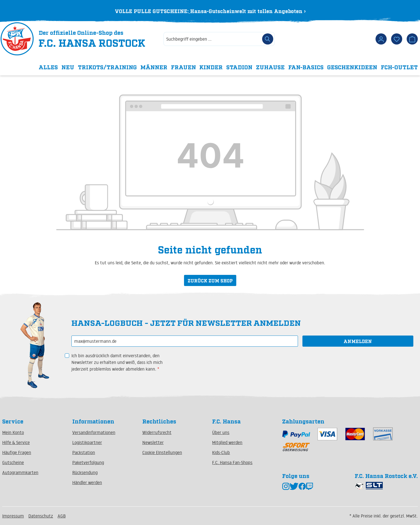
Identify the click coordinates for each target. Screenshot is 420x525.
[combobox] (212, 40)
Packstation (84, 452)
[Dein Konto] (381, 40)
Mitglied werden (227, 442)
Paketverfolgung (88, 462)
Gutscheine (13, 462)
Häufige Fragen (17, 452)
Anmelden (358, 341)
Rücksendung (85, 472)
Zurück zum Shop (210, 281)
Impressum (13, 516)
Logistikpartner (87, 442)
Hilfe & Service (16, 442)
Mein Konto (13, 432)
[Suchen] (268, 40)
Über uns (221, 432)
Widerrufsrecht (157, 432)
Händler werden (87, 482)
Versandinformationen (94, 432)
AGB (62, 516)
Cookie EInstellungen (162, 452)
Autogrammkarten (20, 472)
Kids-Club (221, 452)
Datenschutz (41, 516)
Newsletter (153, 442)
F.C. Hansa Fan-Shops (232, 462)
